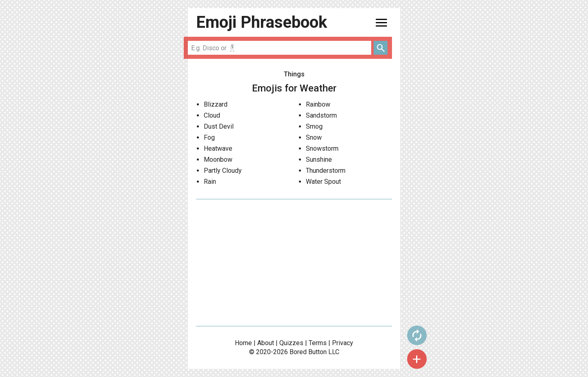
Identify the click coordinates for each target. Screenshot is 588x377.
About (266, 343)
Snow (314, 137)
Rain (210, 182)
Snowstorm (322, 148)
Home (243, 343)
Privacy (343, 343)
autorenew (417, 335)
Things (294, 74)
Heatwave (218, 148)
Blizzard (216, 104)
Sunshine (319, 159)
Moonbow (218, 159)
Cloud (212, 115)
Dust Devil (219, 126)
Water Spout (323, 182)
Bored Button (308, 352)
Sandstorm (321, 115)
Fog (209, 137)
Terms (318, 343)
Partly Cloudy (223, 171)
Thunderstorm (326, 171)
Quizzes (291, 343)
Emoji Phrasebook (262, 22)
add (417, 359)
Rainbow (318, 104)
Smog (314, 126)
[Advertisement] (294, 263)
